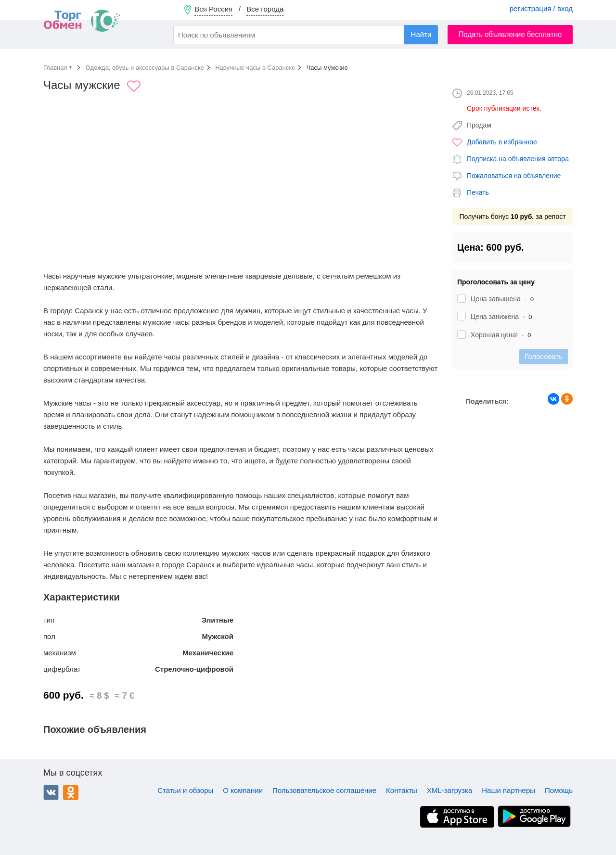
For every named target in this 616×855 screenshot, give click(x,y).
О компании (243, 790)
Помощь (559, 790)
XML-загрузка (449, 790)
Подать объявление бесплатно (510, 34)
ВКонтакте (51, 792)
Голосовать (544, 356)
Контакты (402, 790)
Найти (421, 34)
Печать (478, 192)
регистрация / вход (541, 8)
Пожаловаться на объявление (514, 176)
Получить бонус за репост (512, 217)
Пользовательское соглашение (324, 790)
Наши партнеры (508, 790)
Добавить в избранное (502, 142)
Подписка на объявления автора (518, 159)
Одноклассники (71, 792)
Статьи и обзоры (185, 790)
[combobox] (306, 35)
